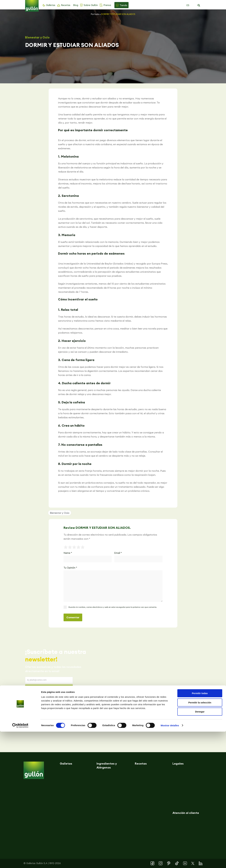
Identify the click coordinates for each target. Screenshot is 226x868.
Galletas (51, 5)
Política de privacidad (50, 695)
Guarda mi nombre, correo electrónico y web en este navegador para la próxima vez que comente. (113, 607)
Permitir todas (200, 830)
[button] (199, 5)
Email (118, 553)
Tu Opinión (70, 568)
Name (68, 553)
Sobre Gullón (91, 5)
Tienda (123, 5)
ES (188, 5)
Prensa (107, 5)
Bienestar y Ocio (37, 37)
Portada (95, 14)
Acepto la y (51, 697)
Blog (76, 5)
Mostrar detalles (170, 862)
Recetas (66, 5)
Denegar (200, 848)
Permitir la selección (200, 839)
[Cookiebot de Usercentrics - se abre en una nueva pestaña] (20, 862)
